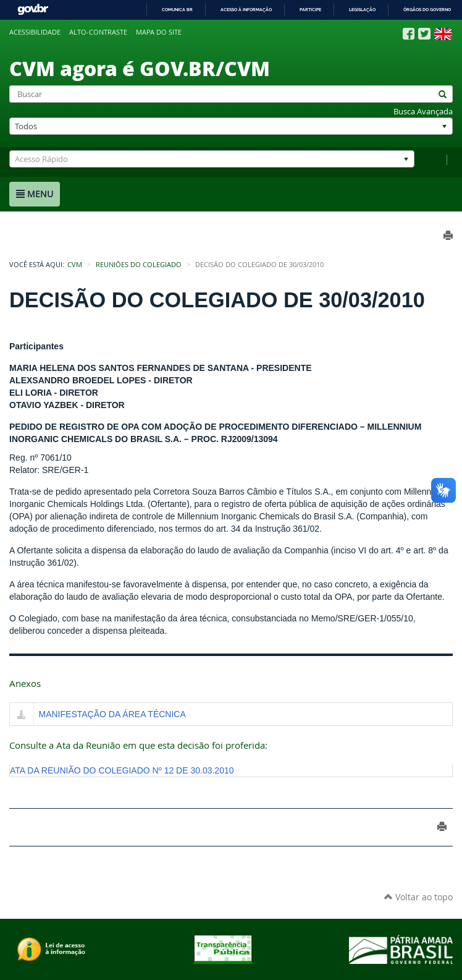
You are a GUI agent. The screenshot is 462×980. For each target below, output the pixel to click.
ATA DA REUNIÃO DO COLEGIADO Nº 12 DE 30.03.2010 (122, 770)
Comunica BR (177, 10)
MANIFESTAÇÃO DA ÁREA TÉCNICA (112, 714)
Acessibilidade (35, 32)
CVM (75, 265)
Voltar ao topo (418, 897)
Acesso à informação (246, 10)
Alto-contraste (98, 32)
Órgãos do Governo (427, 10)
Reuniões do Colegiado (139, 265)
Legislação (362, 10)
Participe (310, 10)
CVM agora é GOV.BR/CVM (140, 68)
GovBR (33, 10)
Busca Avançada (423, 112)
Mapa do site (159, 32)
